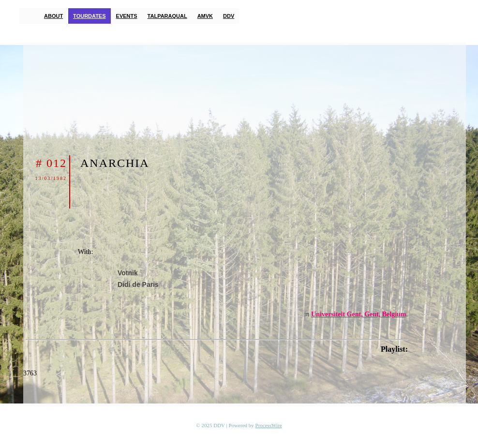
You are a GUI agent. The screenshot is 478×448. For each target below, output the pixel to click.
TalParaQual (167, 16)
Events (127, 16)
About (53, 16)
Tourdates (89, 16)
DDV (229, 16)
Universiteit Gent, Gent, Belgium (358, 314)
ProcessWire (269, 425)
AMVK (205, 16)
